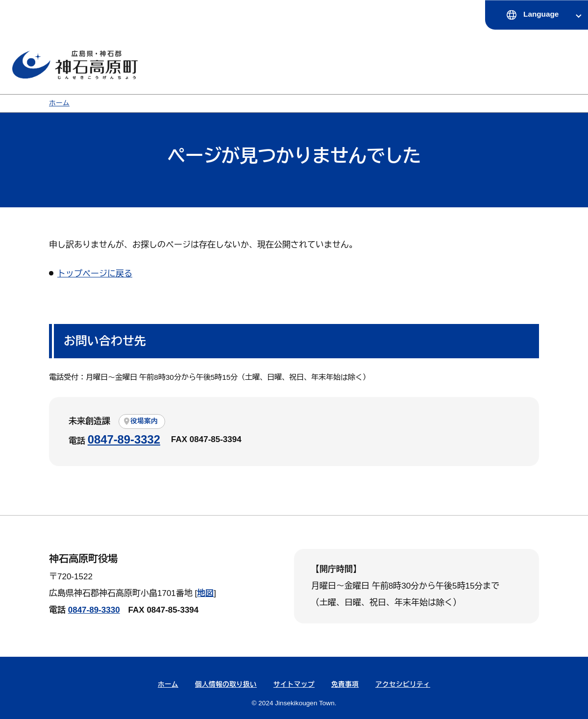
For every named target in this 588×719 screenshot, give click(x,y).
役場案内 (144, 421)
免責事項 (345, 684)
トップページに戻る (95, 274)
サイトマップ (294, 684)
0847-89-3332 (124, 439)
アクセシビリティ (403, 684)
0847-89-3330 (94, 610)
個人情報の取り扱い (226, 684)
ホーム (59, 103)
